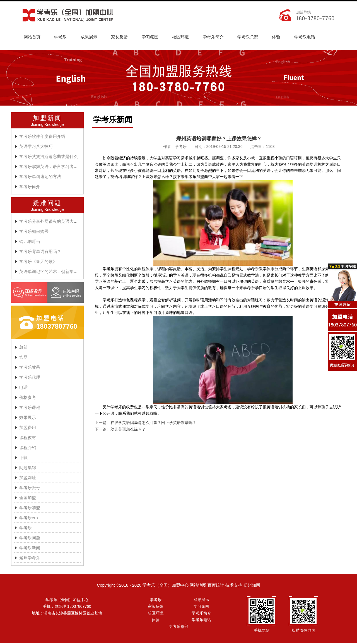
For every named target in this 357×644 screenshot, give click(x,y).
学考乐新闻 (30, 549)
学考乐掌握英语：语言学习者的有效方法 (57, 167)
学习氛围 (156, 37)
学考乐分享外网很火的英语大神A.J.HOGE (58, 222)
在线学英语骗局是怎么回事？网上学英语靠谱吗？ (153, 423)
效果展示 (28, 418)
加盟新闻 (47, 119)
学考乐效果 (30, 368)
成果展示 (92, 37)
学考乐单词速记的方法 (40, 177)
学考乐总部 (257, 37)
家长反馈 (124, 37)
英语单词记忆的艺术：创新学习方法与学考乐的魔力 (67, 272)
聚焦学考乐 (30, 559)
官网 (23, 358)
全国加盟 (28, 498)
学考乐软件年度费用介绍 (42, 137)
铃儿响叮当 (30, 242)
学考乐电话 (317, 37)
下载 (23, 458)
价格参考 (28, 398)
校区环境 (187, 37)
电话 (23, 388)
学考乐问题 (30, 539)
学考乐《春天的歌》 (38, 262)
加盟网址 (28, 478)
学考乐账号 (30, 488)
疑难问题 (47, 204)
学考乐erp (29, 519)
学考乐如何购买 (34, 232)
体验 (287, 37)
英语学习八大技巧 (36, 147)
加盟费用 (28, 428)
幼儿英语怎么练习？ (128, 430)
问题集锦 (28, 468)
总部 (23, 348)
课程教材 (28, 438)
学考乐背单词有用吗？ (40, 252)
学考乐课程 (30, 408)
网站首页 (33, 37)
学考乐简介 (221, 37)
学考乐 (62, 37)
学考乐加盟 (30, 508)
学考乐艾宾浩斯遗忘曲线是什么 (49, 157)
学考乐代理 (30, 378)
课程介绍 (28, 448)
